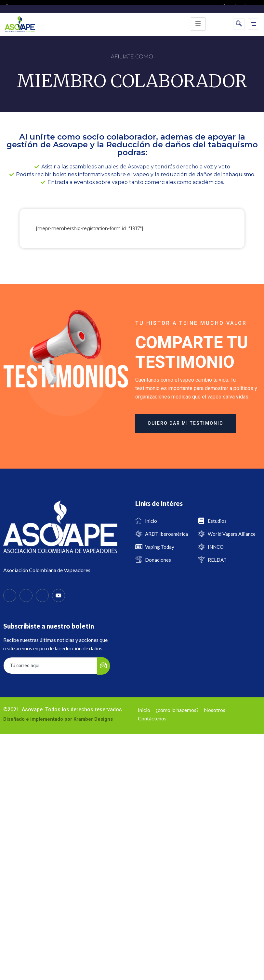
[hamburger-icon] (198, 24)
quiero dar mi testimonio (185, 423)
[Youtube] (59, 595)
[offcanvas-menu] (253, 24)
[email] (50, 666)
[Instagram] (42, 595)
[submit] (103, 666)
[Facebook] (10, 595)
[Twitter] (26, 595)
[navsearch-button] (239, 24)
